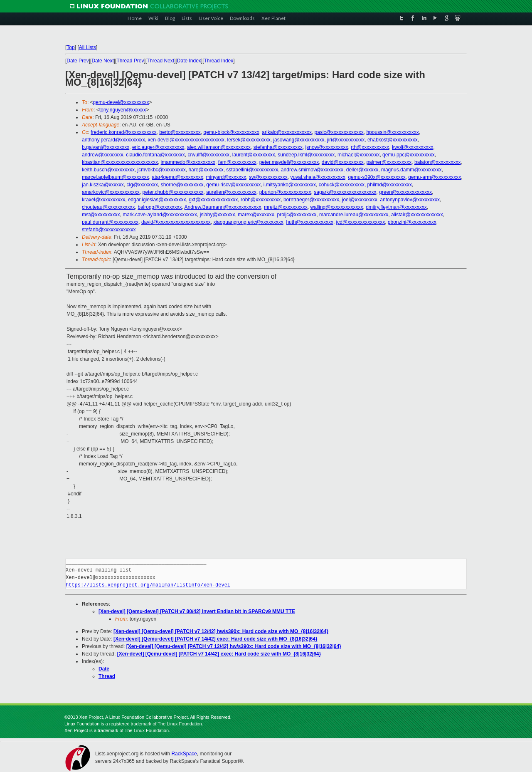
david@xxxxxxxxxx (343, 162)
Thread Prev (130, 61)
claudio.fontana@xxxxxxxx (155, 155)
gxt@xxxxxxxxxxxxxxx (213, 200)
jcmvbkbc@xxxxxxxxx (162, 170)
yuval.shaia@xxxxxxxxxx (318, 177)
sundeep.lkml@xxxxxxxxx (306, 155)
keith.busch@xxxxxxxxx (108, 170)
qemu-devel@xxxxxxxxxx (121, 102)
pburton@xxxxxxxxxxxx (285, 192)
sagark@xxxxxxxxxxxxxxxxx (345, 192)
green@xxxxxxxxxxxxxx (405, 192)
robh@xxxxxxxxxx (261, 200)
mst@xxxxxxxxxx (101, 215)
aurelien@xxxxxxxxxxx (231, 192)
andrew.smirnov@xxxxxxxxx (312, 170)
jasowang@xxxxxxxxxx (299, 140)
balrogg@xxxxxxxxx (160, 207)
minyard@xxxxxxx (226, 177)
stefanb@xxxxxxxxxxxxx (109, 230)
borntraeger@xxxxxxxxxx (311, 200)
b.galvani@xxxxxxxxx (106, 147)
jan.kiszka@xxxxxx (103, 185)
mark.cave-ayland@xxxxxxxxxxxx (160, 215)
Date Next (102, 61)
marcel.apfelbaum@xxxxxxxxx (116, 177)
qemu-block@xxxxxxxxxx (231, 132)
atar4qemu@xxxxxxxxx (177, 177)
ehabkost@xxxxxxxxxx (393, 140)
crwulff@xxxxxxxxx (208, 155)
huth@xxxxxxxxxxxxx (310, 222)
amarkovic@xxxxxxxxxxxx (111, 192)
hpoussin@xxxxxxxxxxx (392, 132)
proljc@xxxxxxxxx (297, 215)
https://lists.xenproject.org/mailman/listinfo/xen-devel (148, 585)
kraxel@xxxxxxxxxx (103, 200)
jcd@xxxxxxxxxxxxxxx (361, 222)
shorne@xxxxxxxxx (182, 185)
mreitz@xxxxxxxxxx (286, 207)
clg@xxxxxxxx (143, 185)
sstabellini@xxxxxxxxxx (252, 170)
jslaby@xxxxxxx (218, 215)
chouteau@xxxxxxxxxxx (108, 207)
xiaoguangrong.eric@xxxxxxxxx (248, 222)
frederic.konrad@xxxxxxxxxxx (123, 132)
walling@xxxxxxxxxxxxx (337, 207)
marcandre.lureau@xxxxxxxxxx (354, 215)
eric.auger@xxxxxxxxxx (158, 147)
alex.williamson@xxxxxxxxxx (219, 147)
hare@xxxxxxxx (206, 170)
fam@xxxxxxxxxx (237, 162)
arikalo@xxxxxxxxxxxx (287, 132)
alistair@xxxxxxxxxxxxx (417, 215)
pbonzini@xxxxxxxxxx (412, 222)
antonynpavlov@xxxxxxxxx (410, 200)
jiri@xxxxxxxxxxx (346, 140)
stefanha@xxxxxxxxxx (278, 147)
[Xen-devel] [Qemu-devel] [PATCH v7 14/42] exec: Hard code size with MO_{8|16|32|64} (215, 639)
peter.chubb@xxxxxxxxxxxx (173, 192)
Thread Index (219, 61)
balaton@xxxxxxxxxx (438, 162)
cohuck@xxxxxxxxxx (342, 185)
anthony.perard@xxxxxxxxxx (113, 140)
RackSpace (184, 754)
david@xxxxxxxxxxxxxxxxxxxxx (176, 222)
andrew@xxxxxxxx (103, 155)
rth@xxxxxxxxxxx (370, 147)
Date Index (189, 61)
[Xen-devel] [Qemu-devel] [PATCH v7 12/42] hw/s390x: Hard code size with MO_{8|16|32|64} (221, 631)
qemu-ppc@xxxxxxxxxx (409, 155)
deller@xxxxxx (362, 170)
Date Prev (78, 61)
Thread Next (160, 61)
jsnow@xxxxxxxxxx (327, 147)
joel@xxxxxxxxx (360, 200)
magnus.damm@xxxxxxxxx (411, 170)
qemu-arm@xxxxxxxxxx (435, 177)
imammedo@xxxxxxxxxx (188, 162)
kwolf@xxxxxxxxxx (413, 147)
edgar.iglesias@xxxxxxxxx (157, 200)
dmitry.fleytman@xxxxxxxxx (396, 207)
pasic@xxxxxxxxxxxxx (339, 132)
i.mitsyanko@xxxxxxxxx (290, 185)
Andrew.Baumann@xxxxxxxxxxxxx (223, 207)
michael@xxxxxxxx (359, 155)
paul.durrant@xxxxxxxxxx (110, 222)
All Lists (87, 47)
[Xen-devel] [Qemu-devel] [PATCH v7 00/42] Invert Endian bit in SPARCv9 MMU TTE (197, 611)
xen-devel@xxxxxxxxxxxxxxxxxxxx (186, 140)
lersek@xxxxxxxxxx (249, 140)
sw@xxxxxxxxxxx (268, 177)
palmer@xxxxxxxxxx (389, 162)
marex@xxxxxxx (256, 215)
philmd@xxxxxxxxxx (390, 185)
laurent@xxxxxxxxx (254, 155)
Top (70, 47)
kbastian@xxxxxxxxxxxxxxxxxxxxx (120, 162)
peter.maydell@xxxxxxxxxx (289, 162)
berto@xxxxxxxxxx (180, 132)
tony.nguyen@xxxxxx (123, 110)
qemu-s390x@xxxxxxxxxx (377, 177)
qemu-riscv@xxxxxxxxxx (233, 185)
